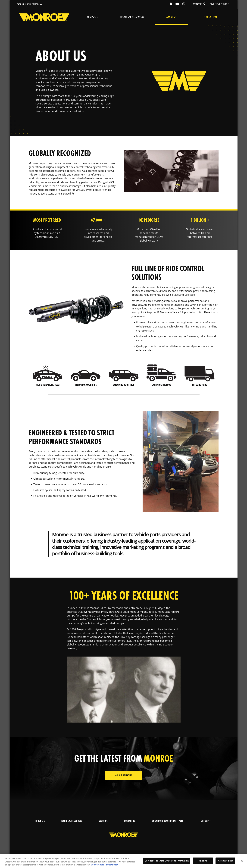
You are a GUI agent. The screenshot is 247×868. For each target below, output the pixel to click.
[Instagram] (184, 4)
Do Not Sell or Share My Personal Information (167, 861)
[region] (123, 861)
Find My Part (211, 17)
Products (92, 17)
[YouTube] (177, 4)
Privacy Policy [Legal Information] (111, 865)
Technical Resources (132, 17)
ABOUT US (103, 821)
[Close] (242, 861)
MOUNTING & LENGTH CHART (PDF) (167, 821)
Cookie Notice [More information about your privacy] (98, 865)
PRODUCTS (40, 821)
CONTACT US (198, 4)
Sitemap (206, 821)
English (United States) (28, 5)
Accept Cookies (225, 861)
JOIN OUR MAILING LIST (123, 775)
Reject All (203, 861)
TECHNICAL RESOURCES (72, 821)
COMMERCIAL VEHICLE (218, 4)
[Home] (44, 17)
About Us (171, 17)
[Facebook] (171, 4)
